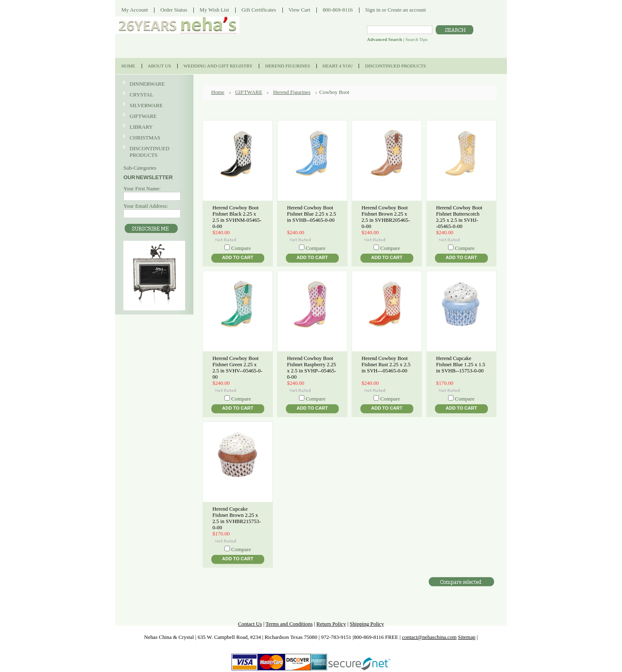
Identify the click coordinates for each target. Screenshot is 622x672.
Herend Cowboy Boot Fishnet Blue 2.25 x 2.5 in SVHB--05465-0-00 (312, 214)
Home (218, 92)
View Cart (300, 10)
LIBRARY (141, 127)
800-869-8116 (338, 10)
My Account (135, 10)
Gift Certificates (259, 10)
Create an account (407, 10)
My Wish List (214, 10)
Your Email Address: (146, 206)
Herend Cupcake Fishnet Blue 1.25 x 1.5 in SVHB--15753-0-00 (461, 365)
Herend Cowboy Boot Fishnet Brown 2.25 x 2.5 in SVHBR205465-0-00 (386, 217)
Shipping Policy (367, 624)
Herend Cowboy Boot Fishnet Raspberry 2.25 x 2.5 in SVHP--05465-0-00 (312, 368)
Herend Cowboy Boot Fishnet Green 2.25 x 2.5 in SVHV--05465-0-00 (237, 368)
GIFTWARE (153, 116)
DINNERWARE (153, 84)
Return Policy (331, 624)
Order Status (174, 10)
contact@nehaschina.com (429, 637)
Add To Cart (237, 257)
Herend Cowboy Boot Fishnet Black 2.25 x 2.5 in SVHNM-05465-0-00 (237, 217)
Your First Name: (142, 188)
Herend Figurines (292, 92)
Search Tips (416, 39)
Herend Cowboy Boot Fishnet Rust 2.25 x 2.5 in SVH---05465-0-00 (386, 365)
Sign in (373, 10)
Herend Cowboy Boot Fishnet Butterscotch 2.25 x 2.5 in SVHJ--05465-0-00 (459, 217)
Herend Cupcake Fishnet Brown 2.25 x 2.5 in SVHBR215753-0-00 (237, 518)
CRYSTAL (153, 95)
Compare (241, 248)
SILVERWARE (153, 106)
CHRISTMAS (153, 138)
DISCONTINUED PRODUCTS (153, 152)
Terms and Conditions (289, 624)
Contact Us (250, 624)
